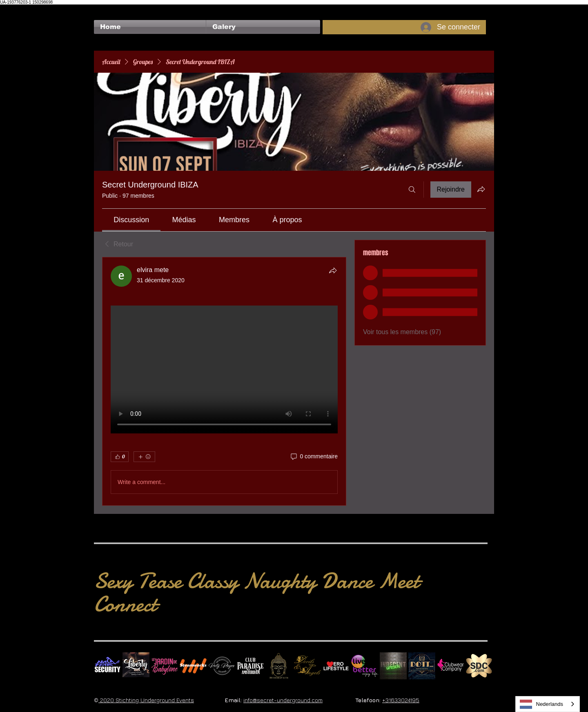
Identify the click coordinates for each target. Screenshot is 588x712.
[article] (224, 381)
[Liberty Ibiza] (136, 666)
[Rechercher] (412, 190)
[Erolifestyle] (336, 666)
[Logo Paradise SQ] (250, 666)
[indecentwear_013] (393, 666)
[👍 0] (120, 457)
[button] (263, 27)
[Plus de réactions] (144, 457)
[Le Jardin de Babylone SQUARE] (165, 666)
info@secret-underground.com (283, 700)
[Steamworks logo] (193, 666)
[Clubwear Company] (450, 666)
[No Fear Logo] (107, 666)
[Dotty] (422, 666)
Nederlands (542, 704)
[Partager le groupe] (481, 189)
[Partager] (333, 270)
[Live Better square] (365, 666)
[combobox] (548, 704)
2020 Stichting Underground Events (146, 700)
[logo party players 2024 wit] (222, 666)
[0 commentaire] (314, 457)
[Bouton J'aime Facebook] (110, 9)
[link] (131, 220)
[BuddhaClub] (279, 666)
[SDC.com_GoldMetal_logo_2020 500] (479, 666)
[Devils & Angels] (307, 666)
